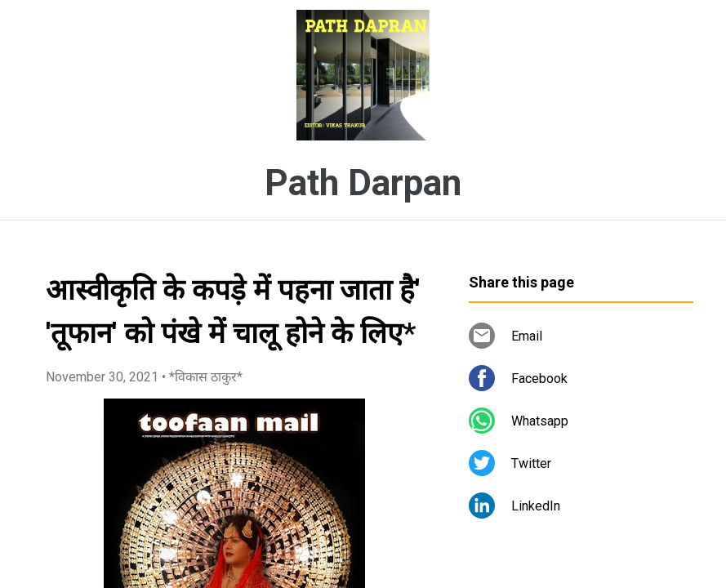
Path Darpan (363, 183)
